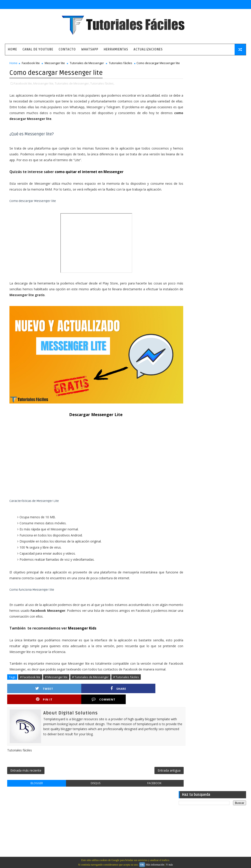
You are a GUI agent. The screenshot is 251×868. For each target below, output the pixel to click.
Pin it (108, 696)
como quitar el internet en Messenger (89, 177)
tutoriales (188, 337)
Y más (169, 865)
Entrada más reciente (26, 768)
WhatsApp (90, 49)
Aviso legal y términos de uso (32, 818)
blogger (34, 782)
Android (186, 298)
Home (12, 49)
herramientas (190, 329)
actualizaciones (192, 314)
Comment (149, 696)
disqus (87, 782)
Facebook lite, (23, 89)
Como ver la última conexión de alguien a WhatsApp (218, 216)
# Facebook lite (30, 685)
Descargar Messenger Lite (88, 416)
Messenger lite (55, 64)
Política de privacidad (26, 824)
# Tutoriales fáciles (126, 685)
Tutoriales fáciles (121, 64)
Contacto (67, 49)
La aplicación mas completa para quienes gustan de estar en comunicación (223, 162)
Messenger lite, (44, 89)
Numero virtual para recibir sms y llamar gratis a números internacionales (223, 180)
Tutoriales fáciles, (102, 89)
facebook (141, 782)
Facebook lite (31, 64)
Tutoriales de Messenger (87, 64)
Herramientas (116, 49)
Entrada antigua (152, 768)
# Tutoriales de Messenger (90, 685)
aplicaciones (190, 321)
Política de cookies (24, 831)
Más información (155, 865)
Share (68, 696)
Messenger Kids (83, 630)
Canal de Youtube (38, 49)
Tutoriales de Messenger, (72, 89)
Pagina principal (22, 811)
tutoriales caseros (194, 345)
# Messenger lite (56, 685)
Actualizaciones (148, 49)
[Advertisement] (88, 463)
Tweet (27, 696)
